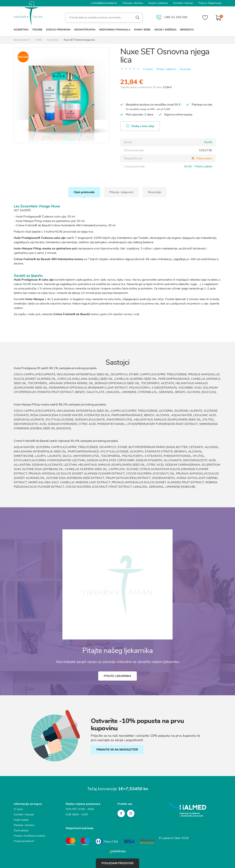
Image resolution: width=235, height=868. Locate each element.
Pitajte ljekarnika (117, 676)
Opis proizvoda (84, 192)
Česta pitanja (21, 830)
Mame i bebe (142, 30)
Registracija (215, 3)
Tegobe (37, 30)
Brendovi (187, 30)
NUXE (208, 142)
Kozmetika (21, 30)
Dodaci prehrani (58, 30)
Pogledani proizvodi (117, 863)
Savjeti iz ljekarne (158, 3)
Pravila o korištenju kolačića (29, 836)
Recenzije (185, 69)
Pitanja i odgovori (166, 69)
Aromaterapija (85, 30)
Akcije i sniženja (165, 30)
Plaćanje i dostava (133, 3)
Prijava (202, 3)
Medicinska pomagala (115, 30)
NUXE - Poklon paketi (198, 166)
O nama (18, 809)
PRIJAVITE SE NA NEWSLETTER (117, 750)
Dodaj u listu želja (140, 126)
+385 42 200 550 (172, 18)
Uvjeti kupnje (21, 820)
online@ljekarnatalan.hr (104, 3)
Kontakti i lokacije (183, 3)
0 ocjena (148, 69)
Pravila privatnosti (24, 841)
